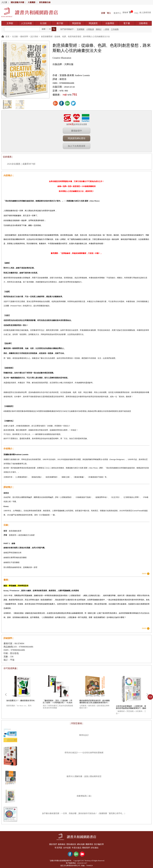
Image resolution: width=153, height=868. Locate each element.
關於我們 (51, 844)
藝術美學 (24, 37)
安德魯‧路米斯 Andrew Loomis (75, 75)
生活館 (43, 23)
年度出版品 (77, 847)
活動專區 (143, 23)
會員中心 (117, 13)
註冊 (103, 13)
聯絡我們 (87, 847)
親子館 (60, 23)
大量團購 (32, 2)
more (144, 573)
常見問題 (57, 847)
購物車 (125, 13)
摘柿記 (99, 29)
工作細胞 (115, 29)
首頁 (7, 37)
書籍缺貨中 (77, 131)
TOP (150, 697)
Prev (6, 695)
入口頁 (4, 2)
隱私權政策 (71, 844)
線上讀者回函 (145, 13)
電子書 (127, 23)
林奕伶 (63, 79)
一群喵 (106, 29)
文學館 (10, 23)
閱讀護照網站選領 (77, 138)
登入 (109, 13)
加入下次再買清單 (77, 146)
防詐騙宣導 (101, 844)
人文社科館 (26, 23)
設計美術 (34, 37)
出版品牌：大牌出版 (63, 64)
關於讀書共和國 (17, 2)
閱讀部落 (77, 23)
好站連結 (96, 847)
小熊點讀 (90, 29)
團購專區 (91, 844)
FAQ (136, 13)
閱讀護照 (93, 23)
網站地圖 (81, 844)
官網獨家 (81, 29)
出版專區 (110, 23)
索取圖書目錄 (45, 2)
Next (147, 695)
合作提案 (66, 847)
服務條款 (60, 844)
